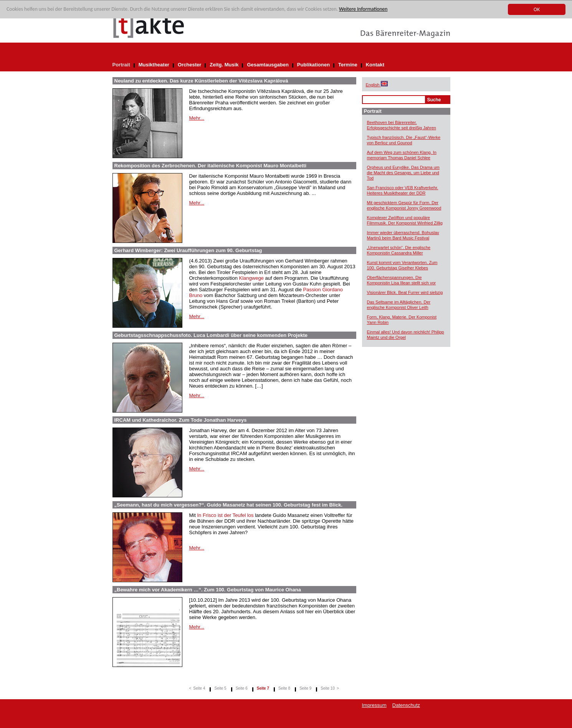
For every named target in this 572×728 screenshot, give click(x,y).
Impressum (374, 705)
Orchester (189, 65)
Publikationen (313, 65)
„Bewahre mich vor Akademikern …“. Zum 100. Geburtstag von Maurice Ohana (208, 590)
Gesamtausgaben (268, 65)
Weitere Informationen (363, 9)
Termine (348, 65)
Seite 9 (305, 688)
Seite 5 (220, 688)
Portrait (121, 65)
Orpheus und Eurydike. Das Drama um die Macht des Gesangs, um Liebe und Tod (403, 173)
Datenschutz (406, 705)
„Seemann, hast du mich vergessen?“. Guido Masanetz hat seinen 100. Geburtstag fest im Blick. (229, 505)
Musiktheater (154, 65)
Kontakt (375, 65)
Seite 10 (328, 688)
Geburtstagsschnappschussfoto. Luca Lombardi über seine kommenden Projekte (211, 335)
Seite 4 (199, 688)
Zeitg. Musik (224, 65)
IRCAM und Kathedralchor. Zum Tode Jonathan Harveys (181, 420)
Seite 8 (284, 688)
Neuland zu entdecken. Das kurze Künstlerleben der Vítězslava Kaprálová (201, 81)
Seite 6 (242, 688)
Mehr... (197, 118)
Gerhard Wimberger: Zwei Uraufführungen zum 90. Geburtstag (188, 250)
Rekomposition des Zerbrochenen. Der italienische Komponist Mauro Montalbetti (211, 166)
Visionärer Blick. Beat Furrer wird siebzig (405, 292)
